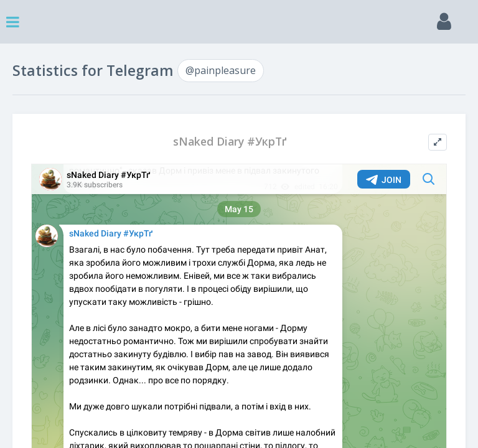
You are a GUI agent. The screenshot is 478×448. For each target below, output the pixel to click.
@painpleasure (221, 70)
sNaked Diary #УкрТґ (230, 142)
